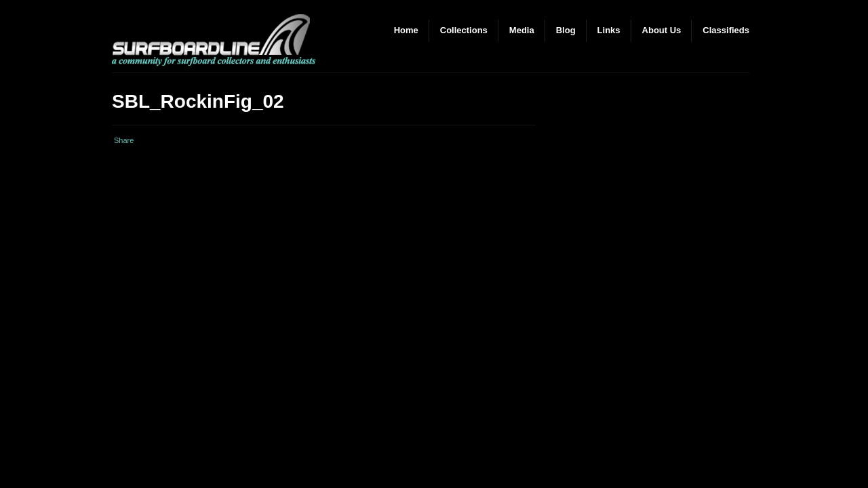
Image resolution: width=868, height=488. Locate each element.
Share (124, 140)
